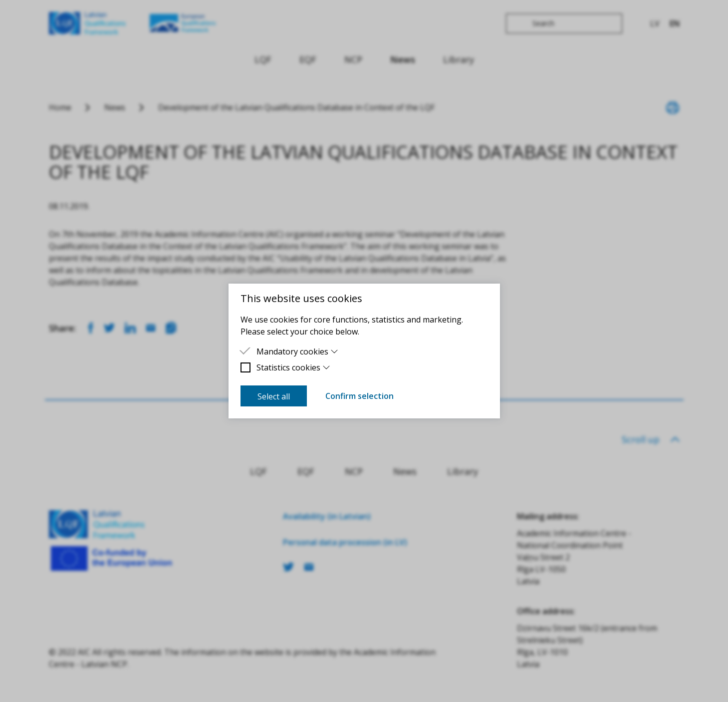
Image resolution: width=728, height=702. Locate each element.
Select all (274, 396)
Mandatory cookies (298, 351)
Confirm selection (360, 396)
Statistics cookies (294, 367)
